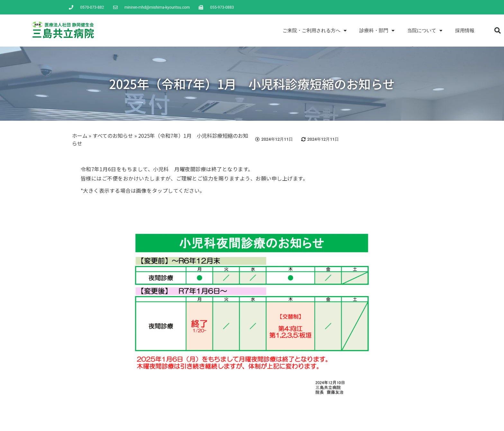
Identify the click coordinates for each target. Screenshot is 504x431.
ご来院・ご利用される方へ (315, 31)
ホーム (80, 136)
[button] (498, 31)
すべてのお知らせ (113, 136)
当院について (425, 31)
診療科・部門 (377, 31)
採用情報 (465, 31)
